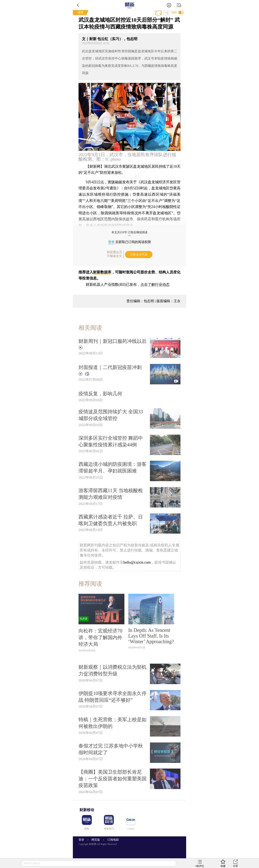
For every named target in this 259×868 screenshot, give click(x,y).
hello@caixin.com (137, 562)
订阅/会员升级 (139, 254)
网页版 (96, 840)
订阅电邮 (112, 840)
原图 (174, 86)
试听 (174, 12)
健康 (81, 12)
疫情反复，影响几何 (100, 394)
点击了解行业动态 (155, 285)
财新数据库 (102, 272)
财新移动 (87, 810)
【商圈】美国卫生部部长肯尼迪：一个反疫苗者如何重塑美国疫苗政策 (113, 779)
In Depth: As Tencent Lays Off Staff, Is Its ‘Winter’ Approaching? (151, 636)
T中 (167, 13)
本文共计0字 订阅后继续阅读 (130, 232)
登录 (111, 242)
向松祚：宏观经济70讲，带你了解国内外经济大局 (100, 637)
